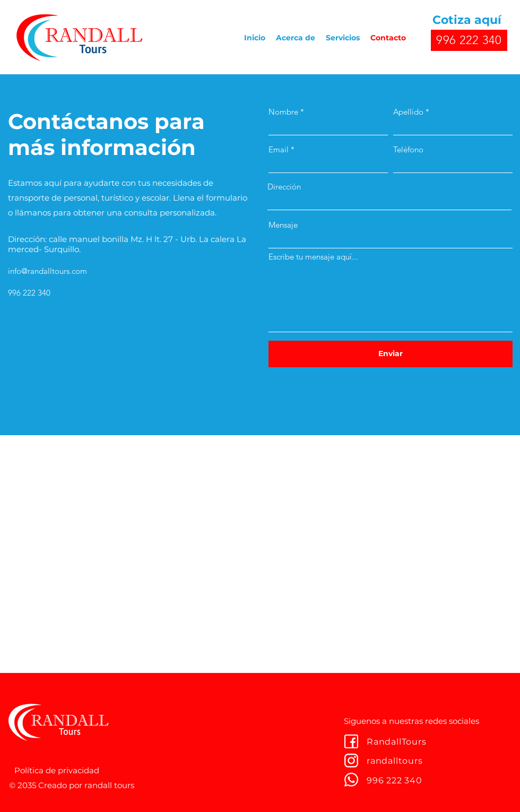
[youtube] (351, 780)
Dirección (284, 187)
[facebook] (351, 741)
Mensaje (283, 225)
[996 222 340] (469, 40)
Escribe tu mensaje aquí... (313, 257)
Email (279, 149)
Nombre (283, 112)
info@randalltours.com (47, 271)
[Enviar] (391, 354)
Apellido (408, 112)
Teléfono (408, 149)
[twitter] (351, 761)
